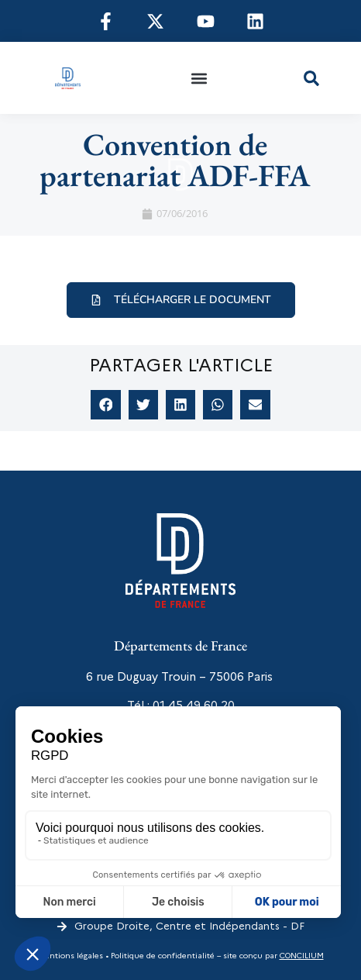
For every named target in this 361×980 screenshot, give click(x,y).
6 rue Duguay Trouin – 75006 (165, 677)
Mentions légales (70, 956)
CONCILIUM (302, 956)
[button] (199, 78)
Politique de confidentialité (162, 956)
